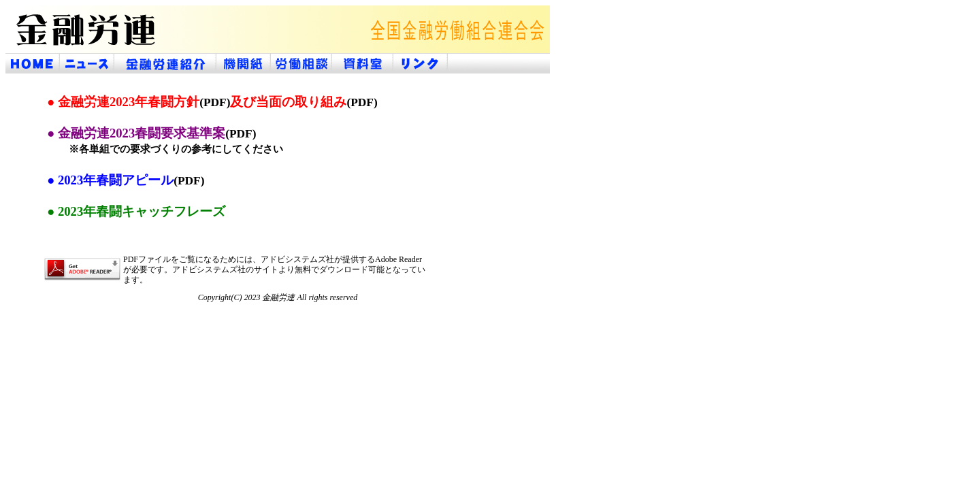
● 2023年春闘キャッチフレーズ (136, 211)
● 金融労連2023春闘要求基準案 (151, 133)
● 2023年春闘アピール (126, 180)
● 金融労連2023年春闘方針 (138, 102)
